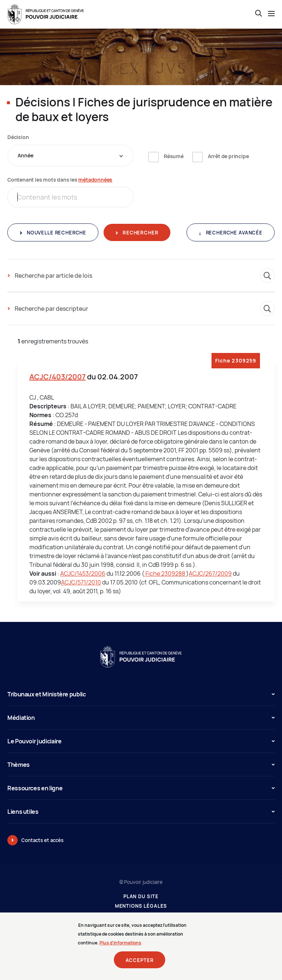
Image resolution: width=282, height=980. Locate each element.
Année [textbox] (26, 155)
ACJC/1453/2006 (83, 573)
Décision (18, 137)
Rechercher (140, 233)
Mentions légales (141, 906)
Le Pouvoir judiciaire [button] (141, 741)
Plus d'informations (120, 943)
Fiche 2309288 (165, 573)
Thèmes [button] (141, 765)
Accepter (140, 961)
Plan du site (141, 897)
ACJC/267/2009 (210, 573)
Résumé (174, 156)
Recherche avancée (234, 233)
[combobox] (70, 156)
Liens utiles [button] (141, 812)
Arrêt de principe (228, 156)
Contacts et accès (42, 840)
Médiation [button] (141, 718)
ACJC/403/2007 (57, 377)
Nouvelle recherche (56, 233)
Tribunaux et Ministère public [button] (141, 694)
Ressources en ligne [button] (141, 788)
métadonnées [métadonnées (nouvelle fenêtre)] (95, 180)
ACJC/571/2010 (81, 582)
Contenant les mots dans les (60, 180)
